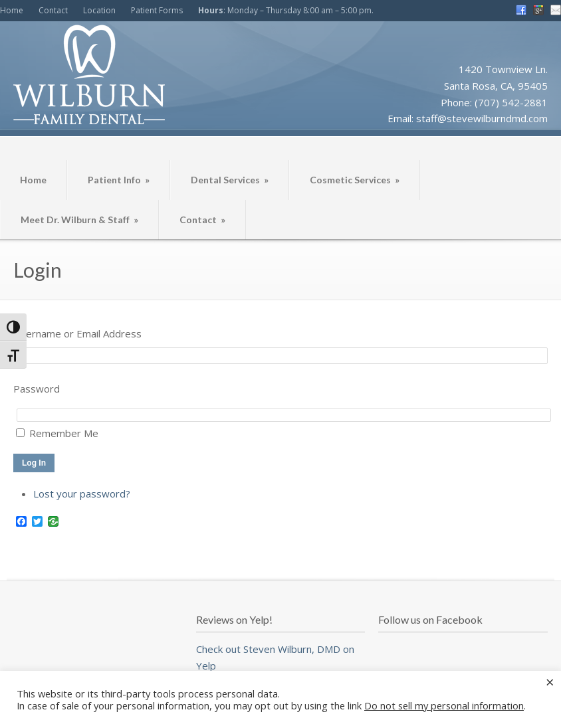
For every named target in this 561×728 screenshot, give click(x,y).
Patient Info (119, 180)
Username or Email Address (77, 333)
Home (12, 10)
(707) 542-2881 (511, 102)
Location (99, 10)
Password (37, 389)
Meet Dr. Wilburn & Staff (79, 220)
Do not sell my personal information (444, 705)
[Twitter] (37, 522)
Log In (34, 463)
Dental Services (230, 180)
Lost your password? (82, 494)
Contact (53, 10)
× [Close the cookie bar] (550, 682)
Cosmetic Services (355, 180)
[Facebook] (21, 522)
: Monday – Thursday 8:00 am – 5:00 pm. (286, 10)
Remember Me (64, 433)
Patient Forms (157, 10)
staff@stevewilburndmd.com (482, 118)
